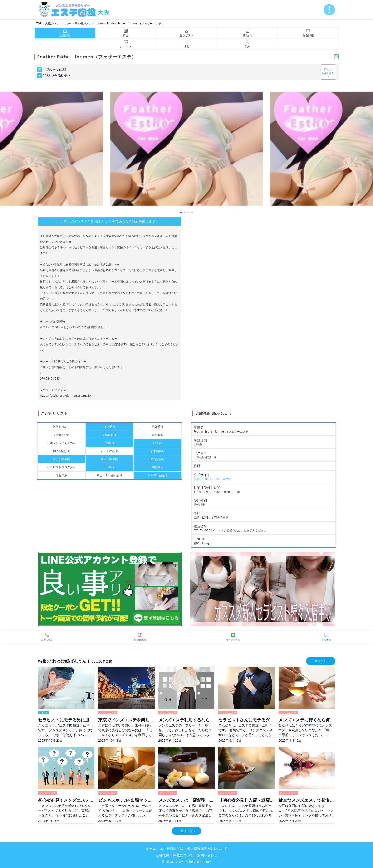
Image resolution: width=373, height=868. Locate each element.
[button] (181, 212)
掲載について (183, 855)
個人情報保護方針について (207, 848)
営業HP (198, 479)
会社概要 (162, 855)
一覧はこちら (321, 661)
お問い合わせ (207, 855)
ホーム (151, 848)
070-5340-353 (203, 530)
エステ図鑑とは (172, 848)
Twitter (226, 479)
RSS (217, 479)
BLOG (209, 479)
